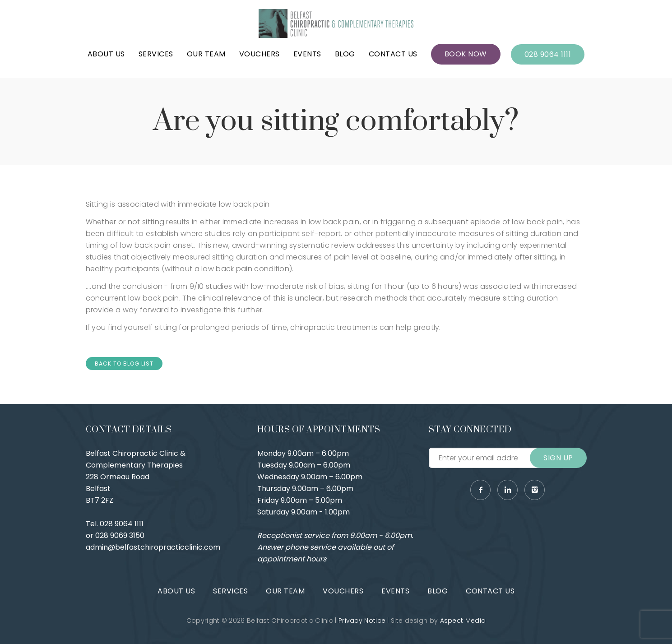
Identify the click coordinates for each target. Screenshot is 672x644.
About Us (106, 54)
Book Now (466, 54)
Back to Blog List (124, 364)
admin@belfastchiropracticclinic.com (153, 547)
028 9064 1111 (548, 54)
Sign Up (558, 458)
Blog (345, 54)
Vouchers (260, 54)
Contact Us (393, 54)
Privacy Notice (362, 621)
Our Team (206, 54)
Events (307, 54)
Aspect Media (463, 621)
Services (156, 54)
